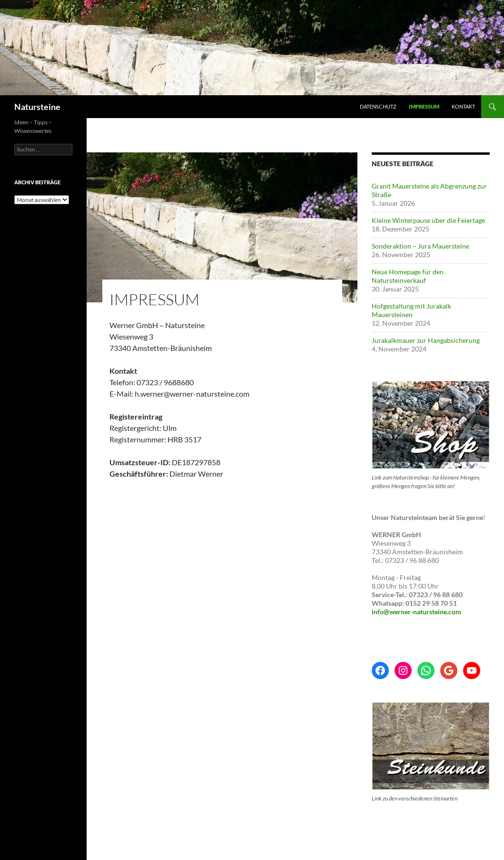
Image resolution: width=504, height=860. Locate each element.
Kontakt (463, 106)
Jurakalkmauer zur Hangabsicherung (426, 340)
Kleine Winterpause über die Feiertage (428, 220)
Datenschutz (378, 106)
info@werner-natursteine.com (416, 612)
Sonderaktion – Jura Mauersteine (420, 246)
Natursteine (37, 107)
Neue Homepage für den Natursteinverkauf (408, 276)
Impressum (424, 106)
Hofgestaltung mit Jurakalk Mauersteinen (411, 310)
